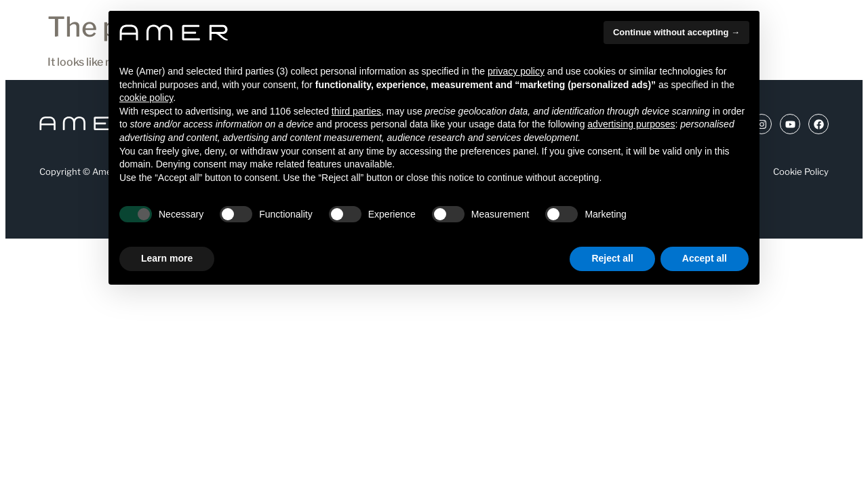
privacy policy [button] (516, 71)
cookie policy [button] (146, 98)
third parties (356, 111)
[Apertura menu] (45, 40)
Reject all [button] (612, 258)
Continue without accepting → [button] (676, 32)
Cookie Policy (801, 171)
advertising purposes (631, 124)
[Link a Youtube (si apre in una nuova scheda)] (790, 124)
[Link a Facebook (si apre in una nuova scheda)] (818, 124)
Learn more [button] (167, 258)
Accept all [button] (705, 258)
